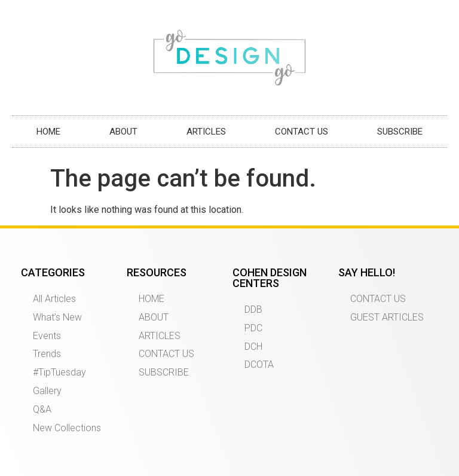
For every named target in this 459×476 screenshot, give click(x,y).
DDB (253, 309)
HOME (48, 132)
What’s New (57, 317)
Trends (47, 354)
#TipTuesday (59, 372)
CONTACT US (302, 132)
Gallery (47, 391)
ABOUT (123, 132)
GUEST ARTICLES (387, 317)
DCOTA (259, 364)
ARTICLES (206, 132)
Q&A (42, 409)
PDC (253, 328)
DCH (253, 347)
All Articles (54, 299)
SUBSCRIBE (400, 132)
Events (47, 336)
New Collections (67, 428)
